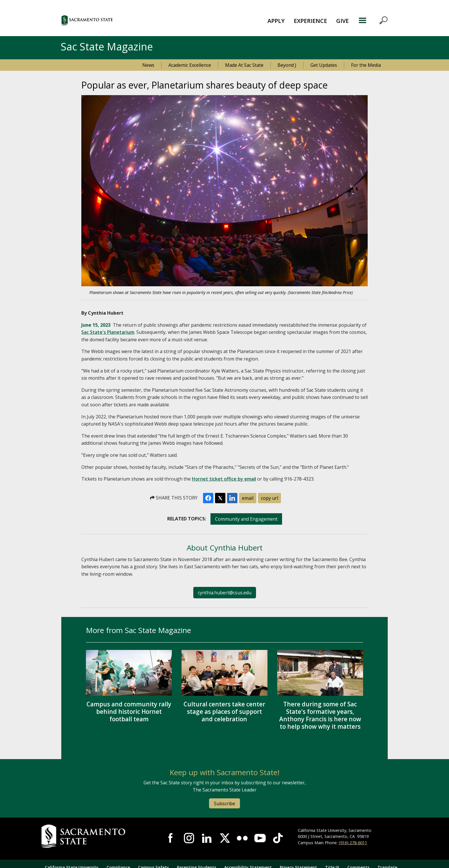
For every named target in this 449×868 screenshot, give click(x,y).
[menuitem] (276, 20)
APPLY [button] (276, 21)
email (248, 498)
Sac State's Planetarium (108, 332)
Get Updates (324, 65)
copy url (269, 498)
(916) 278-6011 (353, 843)
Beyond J (287, 65)
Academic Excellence (190, 65)
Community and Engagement (246, 519)
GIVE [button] (342, 21)
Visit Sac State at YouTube (260, 838)
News (148, 65)
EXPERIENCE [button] (310, 21)
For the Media (366, 65)
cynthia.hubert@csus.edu (225, 593)
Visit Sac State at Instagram (189, 838)
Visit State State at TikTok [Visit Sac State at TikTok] (278, 838)
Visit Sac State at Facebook (171, 838)
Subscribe (224, 804)
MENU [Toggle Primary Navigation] (373, 20)
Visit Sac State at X (224, 838)
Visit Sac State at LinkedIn (207, 838)
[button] (118, 20)
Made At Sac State (244, 65)
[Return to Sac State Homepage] (96, 836)
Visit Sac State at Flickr (242, 838)
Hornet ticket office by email (224, 479)
